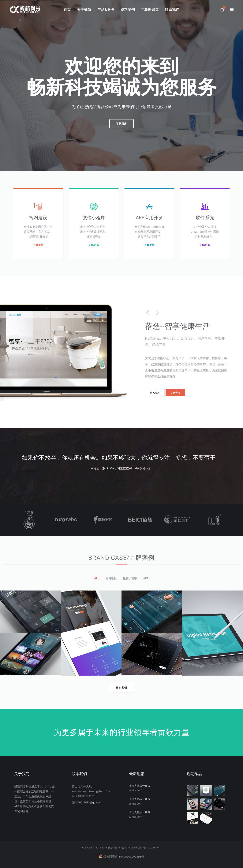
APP (146, 578)
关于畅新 (84, 9)
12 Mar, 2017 (135, 817)
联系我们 (172, 9)
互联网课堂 (150, 9)
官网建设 (111, 578)
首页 (67, 9)
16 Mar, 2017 (135, 804)
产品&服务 (106, 9)
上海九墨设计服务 (140, 786)
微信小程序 (130, 578)
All (97, 578)
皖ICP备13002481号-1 (149, 848)
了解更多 (121, 123)
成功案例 (128, 9)
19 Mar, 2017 (135, 790)
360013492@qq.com (89, 802)
